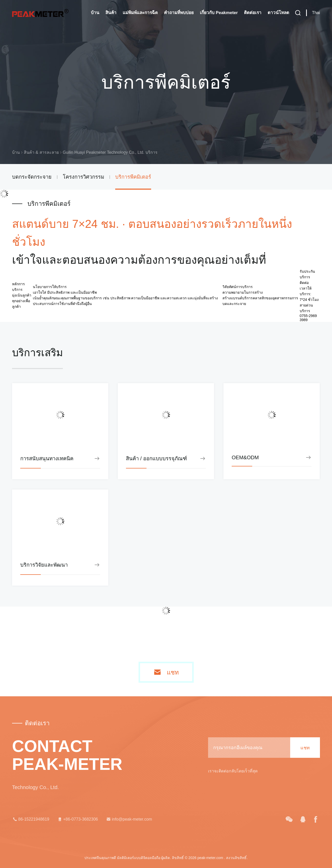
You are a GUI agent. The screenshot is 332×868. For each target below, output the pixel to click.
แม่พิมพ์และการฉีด (140, 13)
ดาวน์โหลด (278, 13)
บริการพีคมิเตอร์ (133, 177)
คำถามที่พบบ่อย (179, 13)
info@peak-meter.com (129, 819)
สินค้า (111, 13)
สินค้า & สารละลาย (41, 152)
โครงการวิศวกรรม (84, 177)
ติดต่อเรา (253, 13)
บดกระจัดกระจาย (32, 177)
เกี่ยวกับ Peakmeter (219, 13)
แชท (173, 672)
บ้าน (95, 13)
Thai (316, 13)
